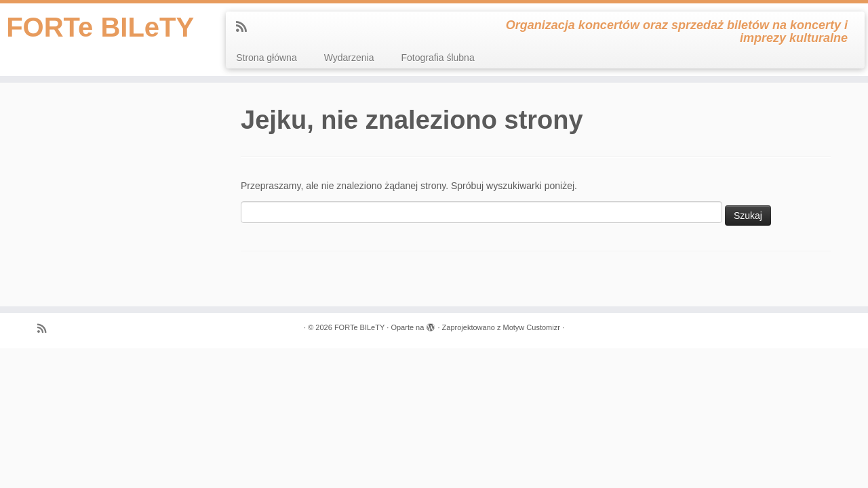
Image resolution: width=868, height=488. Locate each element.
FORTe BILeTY (100, 27)
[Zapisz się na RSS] (246, 27)
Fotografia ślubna (438, 58)
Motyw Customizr (531, 327)
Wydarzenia (349, 58)
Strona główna (267, 58)
